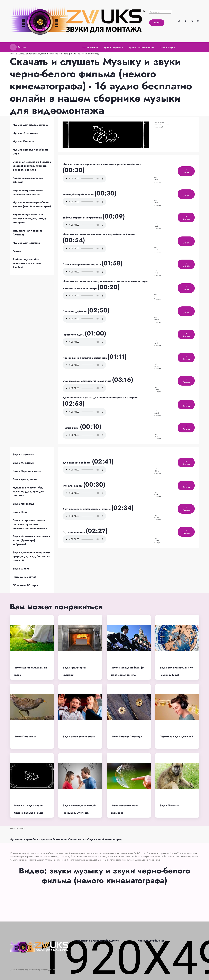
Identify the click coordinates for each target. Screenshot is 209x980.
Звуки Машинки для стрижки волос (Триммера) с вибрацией (31, 540)
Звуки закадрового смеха (79, 737)
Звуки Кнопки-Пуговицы (126, 737)
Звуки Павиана (169, 806)
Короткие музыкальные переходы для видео (28, 192)
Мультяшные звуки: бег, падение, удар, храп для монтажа (28, 492)
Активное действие (75, 312)
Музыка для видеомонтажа (23, 54)
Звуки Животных (23, 463)
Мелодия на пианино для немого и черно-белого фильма (99, 234)
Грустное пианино (74, 532)
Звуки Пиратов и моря (27, 471)
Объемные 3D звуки (25, 585)
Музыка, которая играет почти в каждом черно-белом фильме (102, 164)
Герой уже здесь (74, 335)
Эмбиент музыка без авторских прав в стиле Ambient (27, 263)
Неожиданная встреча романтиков (85, 358)
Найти (157, 23)
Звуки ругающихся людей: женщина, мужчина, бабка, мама (80, 813)
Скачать (186, 171)
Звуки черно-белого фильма (70, 839)
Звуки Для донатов (25, 479)
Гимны (17, 251)
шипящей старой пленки (78, 195)
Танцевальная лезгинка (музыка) (28, 233)
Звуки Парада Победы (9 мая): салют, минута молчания (127, 675)
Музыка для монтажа (26, 243)
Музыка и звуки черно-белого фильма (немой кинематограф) (69, 54)
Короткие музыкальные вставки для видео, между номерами (30, 218)
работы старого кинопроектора (83, 218)
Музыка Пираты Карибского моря (31, 152)
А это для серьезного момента (82, 264)
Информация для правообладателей (97, 941)
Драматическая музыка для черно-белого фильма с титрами (101, 397)
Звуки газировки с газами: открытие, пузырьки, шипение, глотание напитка (30, 524)
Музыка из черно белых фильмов (31, 839)
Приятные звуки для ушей (176, 737)
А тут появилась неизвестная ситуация (87, 509)
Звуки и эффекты (23, 455)
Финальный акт (73, 486)
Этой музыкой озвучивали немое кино (87, 381)
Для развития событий (77, 463)
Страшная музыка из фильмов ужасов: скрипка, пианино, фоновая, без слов (32, 166)
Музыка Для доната (25, 133)
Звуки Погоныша (25, 737)
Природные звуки (24, 577)
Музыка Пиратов (23, 141)
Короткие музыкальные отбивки (28, 180)
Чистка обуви (71, 428)
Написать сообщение (151, 941)
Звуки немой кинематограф (105, 839)
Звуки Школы (21, 569)
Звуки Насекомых (24, 504)
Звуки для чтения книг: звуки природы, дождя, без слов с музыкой (31, 556)
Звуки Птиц (20, 512)
